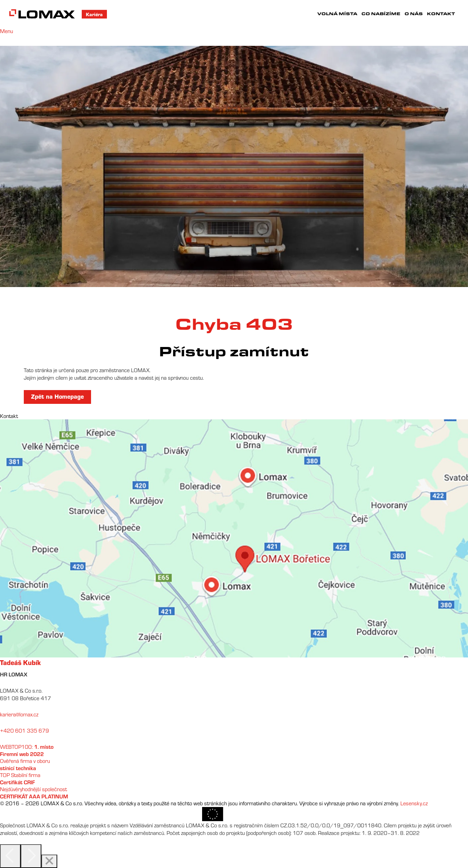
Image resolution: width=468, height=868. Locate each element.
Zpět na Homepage (57, 396)
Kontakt (441, 13)
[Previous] (10, 856)
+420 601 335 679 (24, 731)
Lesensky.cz (414, 803)
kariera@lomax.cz (19, 714)
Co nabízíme (381, 13)
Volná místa (337, 13)
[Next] (31, 856)
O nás (414, 13)
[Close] (49, 861)
